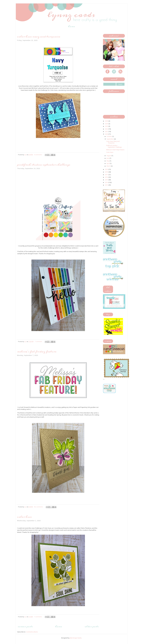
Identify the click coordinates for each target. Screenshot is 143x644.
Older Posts (92, 626)
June (108, 158)
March (109, 166)
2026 (107, 121)
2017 (107, 175)
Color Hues (24, 517)
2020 (107, 134)
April (108, 163)
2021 (107, 132)
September (110, 139)
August (109, 156)
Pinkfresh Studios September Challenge (44, 165)
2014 (107, 182)
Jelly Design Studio (76, 638)
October (109, 136)
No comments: (39, 507)
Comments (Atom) (32, 632)
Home (72, 26)
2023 (107, 126)
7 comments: (38, 617)
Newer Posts (25, 626)
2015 (107, 180)
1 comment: (39, 341)
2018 (107, 172)
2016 (107, 177)
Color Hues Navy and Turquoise (39, 37)
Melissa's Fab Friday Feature (37, 352)
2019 (107, 169)
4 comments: (38, 155)
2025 (107, 124)
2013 (107, 185)
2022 (107, 129)
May (108, 161)
